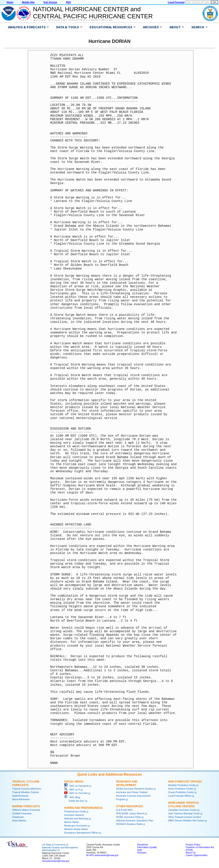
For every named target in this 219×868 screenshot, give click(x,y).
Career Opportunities (197, 855)
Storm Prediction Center (181, 789)
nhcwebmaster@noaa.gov (56, 861)
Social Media (74, 782)
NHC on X (72, 790)
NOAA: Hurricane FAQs (129, 817)
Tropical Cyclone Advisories (27, 789)
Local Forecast (176, 2)
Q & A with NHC (124, 810)
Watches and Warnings (76, 819)
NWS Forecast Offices (185, 782)
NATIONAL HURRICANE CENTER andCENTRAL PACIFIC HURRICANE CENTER (93, 13)
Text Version (50, 2)
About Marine (19, 820)
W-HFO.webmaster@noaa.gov (102, 855)
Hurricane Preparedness (83, 808)
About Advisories (21, 799)
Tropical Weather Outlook (25, 792)
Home (10, 2)
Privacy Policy (193, 845)
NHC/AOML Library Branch (130, 813)
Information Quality (147, 847)
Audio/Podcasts (20, 796)
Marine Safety (71, 822)
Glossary (142, 853)
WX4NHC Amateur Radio (129, 824)
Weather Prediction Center (182, 785)
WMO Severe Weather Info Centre (186, 820)
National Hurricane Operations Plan (135, 820)
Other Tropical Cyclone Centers (185, 817)
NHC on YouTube (76, 793)
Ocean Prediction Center (181, 792)
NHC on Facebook (77, 786)
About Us (190, 853)
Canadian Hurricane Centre (182, 810)
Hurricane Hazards (74, 815)
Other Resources (130, 806)
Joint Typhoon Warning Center (184, 813)
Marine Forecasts (26, 806)
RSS (68, 2)
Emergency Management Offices (81, 833)
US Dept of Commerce (54, 845)
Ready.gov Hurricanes (76, 826)
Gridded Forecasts (22, 813)
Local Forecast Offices (180, 796)
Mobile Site (28, 2)
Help (140, 850)
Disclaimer (143, 845)
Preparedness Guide (75, 811)
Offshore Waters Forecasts (26, 810)
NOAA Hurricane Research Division (135, 789)
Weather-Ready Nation (76, 829)
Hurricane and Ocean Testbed (132, 792)
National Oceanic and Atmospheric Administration (73, 20)
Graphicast (18, 817)
